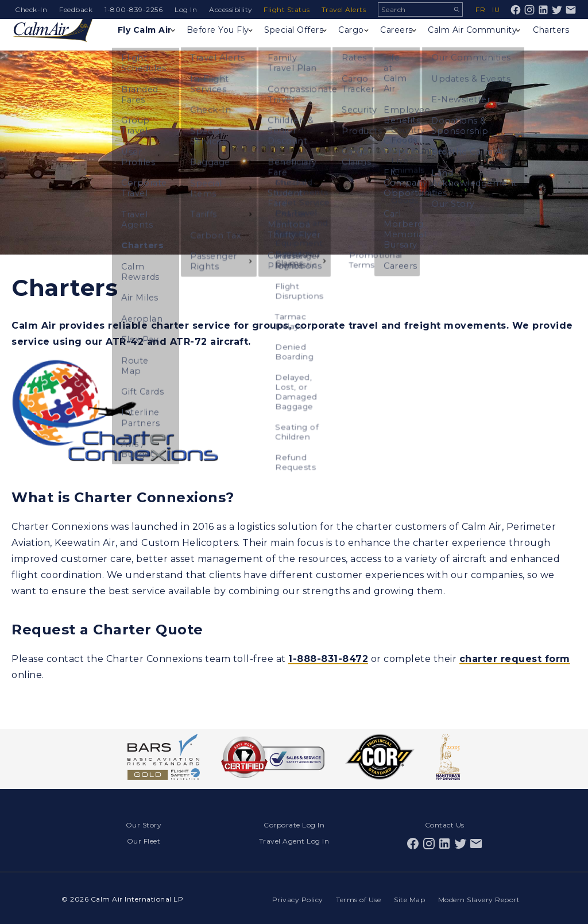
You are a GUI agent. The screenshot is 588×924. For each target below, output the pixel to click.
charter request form (515, 659)
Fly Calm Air (139, 43)
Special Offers (278, 43)
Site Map (409, 897)
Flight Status (288, 9)
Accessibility (231, 9)
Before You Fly (211, 43)
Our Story (144, 824)
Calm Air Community (459, 43)
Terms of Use (357, 897)
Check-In (31, 9)
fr (480, 9)
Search (457, 9)
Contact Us (445, 824)
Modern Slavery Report (479, 897)
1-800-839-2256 (134, 9)
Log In (186, 9)
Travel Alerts (345, 9)
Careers (396, 38)
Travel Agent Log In (294, 840)
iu (496, 9)
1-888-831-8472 (328, 659)
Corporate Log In (294, 824)
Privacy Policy (295, 897)
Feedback (76, 9)
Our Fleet (144, 840)
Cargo (348, 38)
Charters (550, 38)
